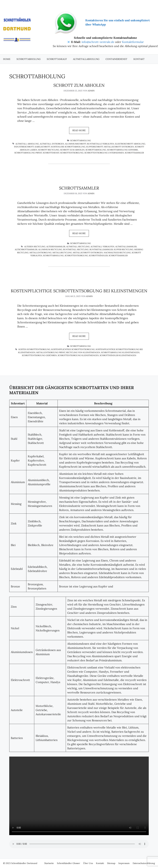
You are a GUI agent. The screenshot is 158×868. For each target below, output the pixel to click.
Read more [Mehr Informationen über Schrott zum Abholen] (79, 130)
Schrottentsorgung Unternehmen (104, 153)
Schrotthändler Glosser (69, 863)
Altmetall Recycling (78, 247)
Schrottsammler (134, 153)
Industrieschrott (24, 147)
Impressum (124, 863)
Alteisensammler (56, 247)
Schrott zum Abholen (79, 85)
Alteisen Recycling (35, 247)
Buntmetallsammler (101, 249)
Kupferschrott (95, 147)
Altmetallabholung (86, 59)
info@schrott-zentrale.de (98, 42)
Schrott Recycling (49, 150)
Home (7, 59)
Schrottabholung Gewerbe (123, 150)
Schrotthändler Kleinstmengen (118, 355)
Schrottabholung (29, 59)
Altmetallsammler (126, 247)
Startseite (49, 863)
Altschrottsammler (26, 249)
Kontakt (139, 59)
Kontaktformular (133, 42)
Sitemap (111, 863)
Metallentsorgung (41, 253)
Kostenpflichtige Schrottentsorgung (73, 349)
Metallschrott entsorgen (119, 147)
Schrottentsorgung (72, 153)
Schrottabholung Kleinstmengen (120, 352)
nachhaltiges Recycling (117, 253)
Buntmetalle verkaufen (101, 144)
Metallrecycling (62, 253)
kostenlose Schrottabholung (68, 147)
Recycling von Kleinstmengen (83, 352)
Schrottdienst (51, 153)
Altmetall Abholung (27, 144)
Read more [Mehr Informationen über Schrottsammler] (79, 233)
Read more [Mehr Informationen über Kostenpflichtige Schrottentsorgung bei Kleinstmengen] (79, 336)
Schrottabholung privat (28, 153)
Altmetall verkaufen (102, 247)
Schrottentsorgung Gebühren (39, 355)
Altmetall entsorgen (52, 144)
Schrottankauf (57, 59)
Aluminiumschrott (76, 144)
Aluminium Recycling (50, 249)
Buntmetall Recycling (76, 249)
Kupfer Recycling (124, 249)
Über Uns (88, 863)
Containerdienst (116, 59)
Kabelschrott (42, 147)
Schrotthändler (98, 256)
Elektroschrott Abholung (130, 144)
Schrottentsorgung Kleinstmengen (78, 355)
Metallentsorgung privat (51, 352)
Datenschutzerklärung (144, 863)
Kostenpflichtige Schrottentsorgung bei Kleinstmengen (79, 291)
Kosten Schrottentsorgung (34, 349)
